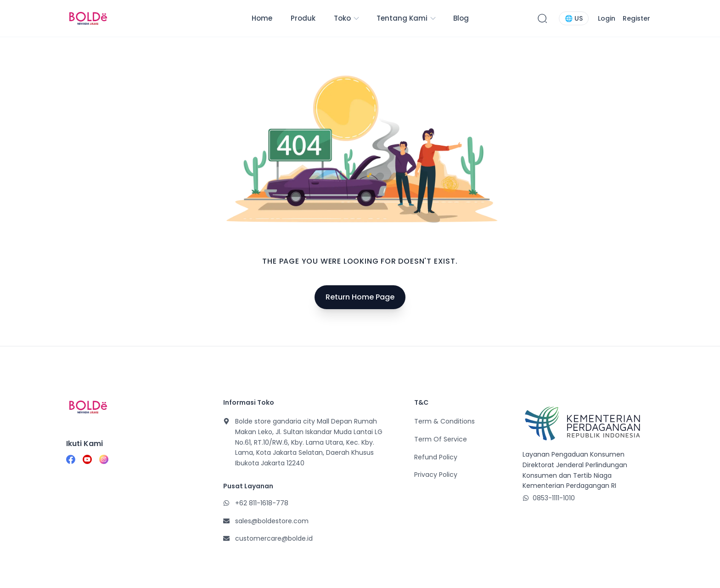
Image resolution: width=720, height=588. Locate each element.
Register (636, 18)
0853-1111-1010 (554, 498)
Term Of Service (441, 439)
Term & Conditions (444, 421)
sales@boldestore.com (272, 521)
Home (262, 18)
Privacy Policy (436, 475)
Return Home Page (360, 297)
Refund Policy (436, 457)
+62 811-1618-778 (262, 503)
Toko (347, 18)
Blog (461, 18)
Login (607, 18)
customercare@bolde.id (274, 538)
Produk (303, 18)
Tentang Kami (407, 18)
